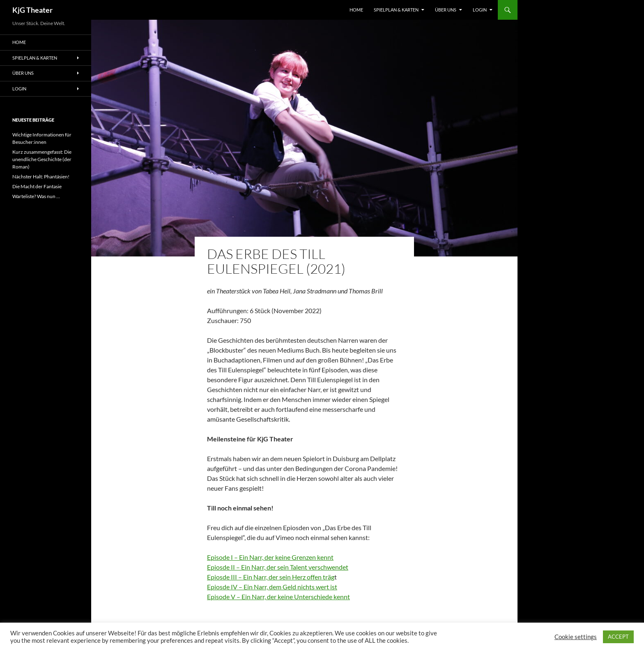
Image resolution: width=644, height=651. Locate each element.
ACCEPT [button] (618, 637)
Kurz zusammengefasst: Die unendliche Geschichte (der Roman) (42, 159)
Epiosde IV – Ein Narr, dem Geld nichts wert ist (272, 587)
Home (356, 10)
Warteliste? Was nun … (36, 196)
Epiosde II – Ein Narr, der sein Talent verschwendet (278, 567)
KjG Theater (32, 10)
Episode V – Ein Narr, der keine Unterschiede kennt (278, 597)
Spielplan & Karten (396, 10)
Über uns (446, 10)
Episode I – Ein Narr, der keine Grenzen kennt (270, 557)
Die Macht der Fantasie (37, 186)
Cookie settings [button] (576, 637)
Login (480, 10)
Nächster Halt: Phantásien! (41, 177)
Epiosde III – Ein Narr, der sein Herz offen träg (271, 577)
